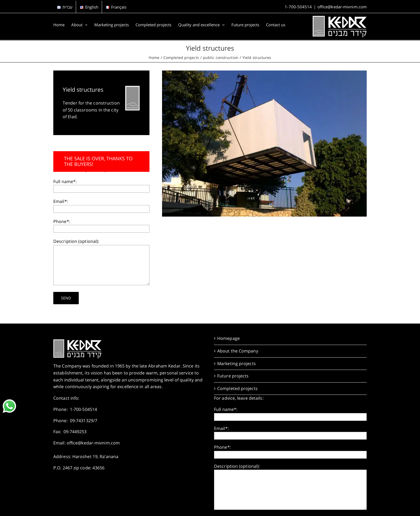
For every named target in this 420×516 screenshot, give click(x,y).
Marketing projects (237, 363)
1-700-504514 (298, 7)
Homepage (228, 338)
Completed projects (237, 388)
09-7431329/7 (84, 421)
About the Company (238, 351)
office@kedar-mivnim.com (342, 7)
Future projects (233, 376)
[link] (9, 406)
